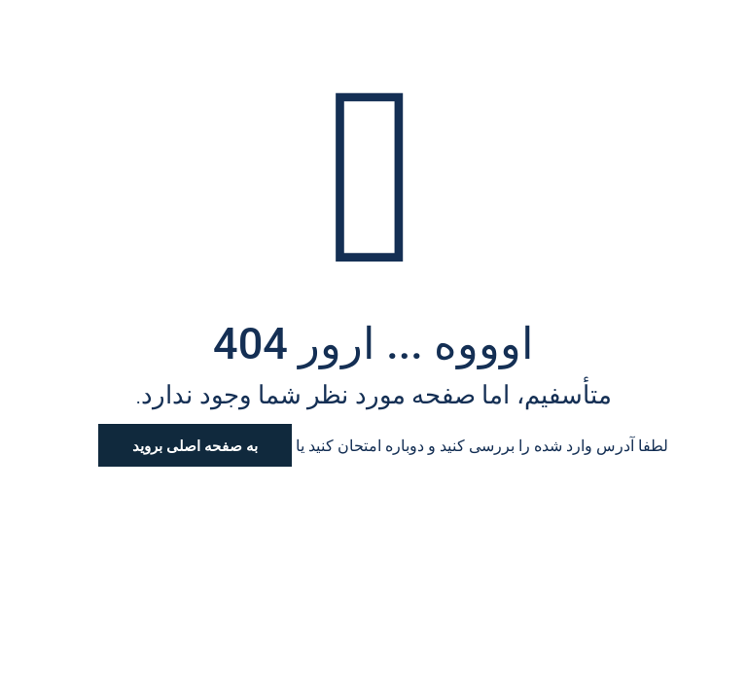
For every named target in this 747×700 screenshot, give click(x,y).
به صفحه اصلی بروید (195, 445)
